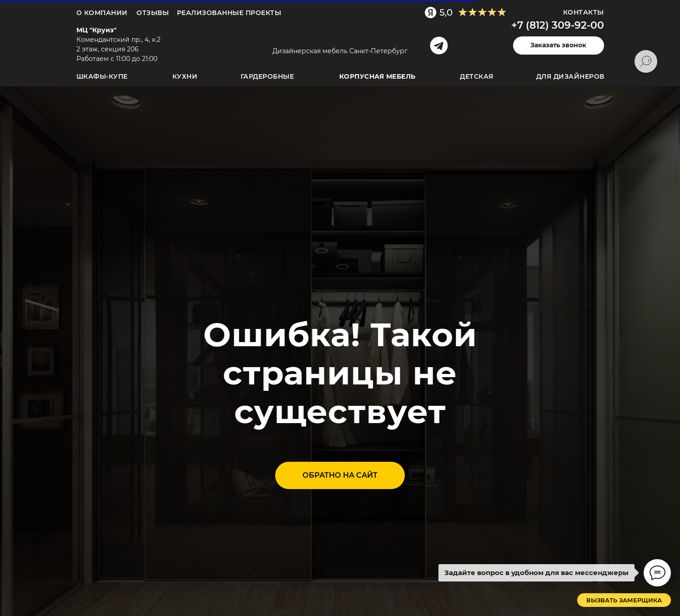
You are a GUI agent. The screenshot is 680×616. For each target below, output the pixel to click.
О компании (102, 13)
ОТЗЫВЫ (153, 13)
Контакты (584, 12)
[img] (338, 37)
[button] (559, 45)
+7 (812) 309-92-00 (558, 25)
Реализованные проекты (229, 13)
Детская (477, 76)
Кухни (185, 76)
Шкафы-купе (102, 76)
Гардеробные (267, 76)
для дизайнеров (570, 76)
